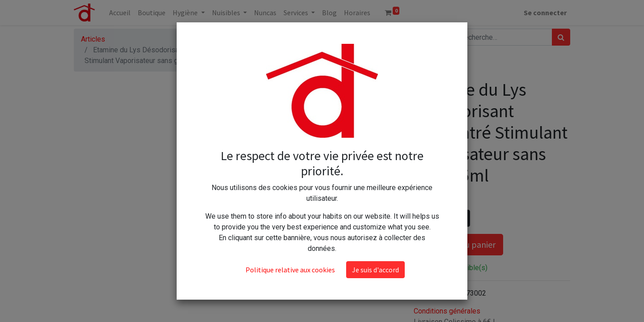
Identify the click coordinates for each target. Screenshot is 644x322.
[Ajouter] (461, 218)
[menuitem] (120, 13)
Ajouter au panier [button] (458, 244)
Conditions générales (447, 311)
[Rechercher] (561, 37)
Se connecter (545, 13)
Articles (93, 39)
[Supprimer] (422, 218)
